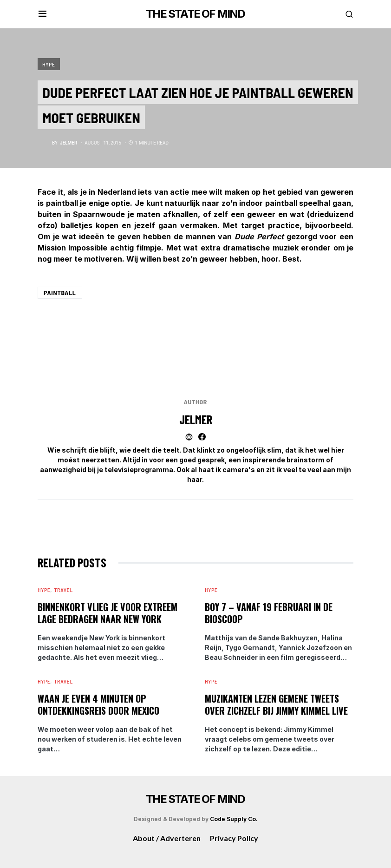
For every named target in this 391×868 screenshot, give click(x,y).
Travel (63, 590)
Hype (49, 64)
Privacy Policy (234, 838)
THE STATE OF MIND (195, 14)
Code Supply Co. (234, 819)
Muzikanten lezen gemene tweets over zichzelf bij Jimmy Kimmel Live (276, 704)
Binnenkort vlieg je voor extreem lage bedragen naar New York (108, 613)
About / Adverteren (167, 838)
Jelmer (196, 419)
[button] (42, 14)
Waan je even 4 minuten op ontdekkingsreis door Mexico (98, 704)
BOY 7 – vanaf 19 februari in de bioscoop (269, 613)
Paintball (60, 293)
